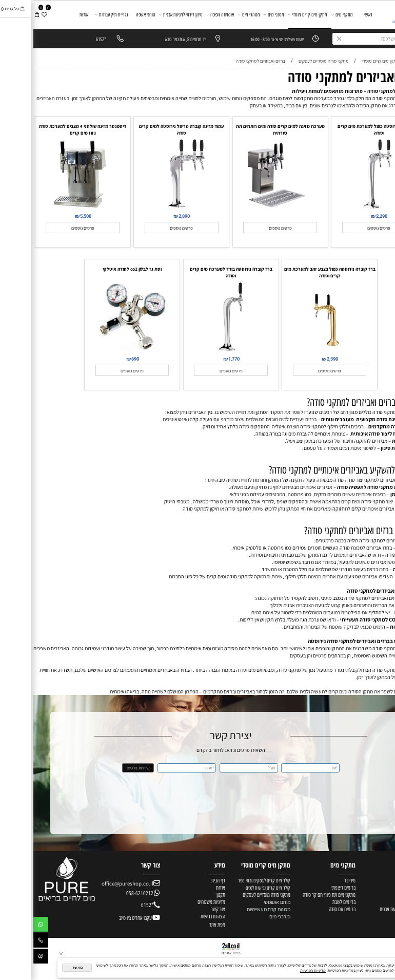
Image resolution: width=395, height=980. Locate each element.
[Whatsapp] (7, 926)
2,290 (348, 216)
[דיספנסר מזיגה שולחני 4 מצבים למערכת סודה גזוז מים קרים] (49, 207)
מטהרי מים (216, 15)
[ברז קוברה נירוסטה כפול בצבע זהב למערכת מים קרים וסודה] (297, 350)
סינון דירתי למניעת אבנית (147, 15)
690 (102, 359)
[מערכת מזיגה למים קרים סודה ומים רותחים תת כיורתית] (247, 207)
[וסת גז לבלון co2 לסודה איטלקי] (99, 350)
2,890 (151, 216)
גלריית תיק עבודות (78, 15)
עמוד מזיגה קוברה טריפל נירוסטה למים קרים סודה (148, 129)
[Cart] (4, 15)
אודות (51, 15)
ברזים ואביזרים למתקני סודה (325, 77)
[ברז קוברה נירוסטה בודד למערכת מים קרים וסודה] (197, 350)
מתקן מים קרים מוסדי (275, 14)
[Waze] (7, 958)
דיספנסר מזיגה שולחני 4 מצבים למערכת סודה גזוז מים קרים (49, 129)
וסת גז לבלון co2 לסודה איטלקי (99, 269)
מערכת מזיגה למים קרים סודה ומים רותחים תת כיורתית (247, 129)
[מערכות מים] (371, 15)
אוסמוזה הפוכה (187, 15)
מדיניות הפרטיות (280, 970)
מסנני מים (241, 15)
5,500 (52, 216)
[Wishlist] (11, 15)
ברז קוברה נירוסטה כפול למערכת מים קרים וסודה (345, 129)
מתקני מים (309, 15)
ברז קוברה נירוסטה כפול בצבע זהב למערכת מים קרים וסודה (297, 272)
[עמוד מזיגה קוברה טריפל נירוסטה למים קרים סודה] (148, 207)
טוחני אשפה (112, 15)
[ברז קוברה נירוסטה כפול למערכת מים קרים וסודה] (346, 207)
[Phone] (7, 942)
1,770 (201, 359)
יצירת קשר (382, 43)
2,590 (299, 359)
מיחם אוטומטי (244, 902)
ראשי (335, 15)
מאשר (44, 967)
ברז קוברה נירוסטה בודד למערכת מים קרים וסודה (198, 272)
